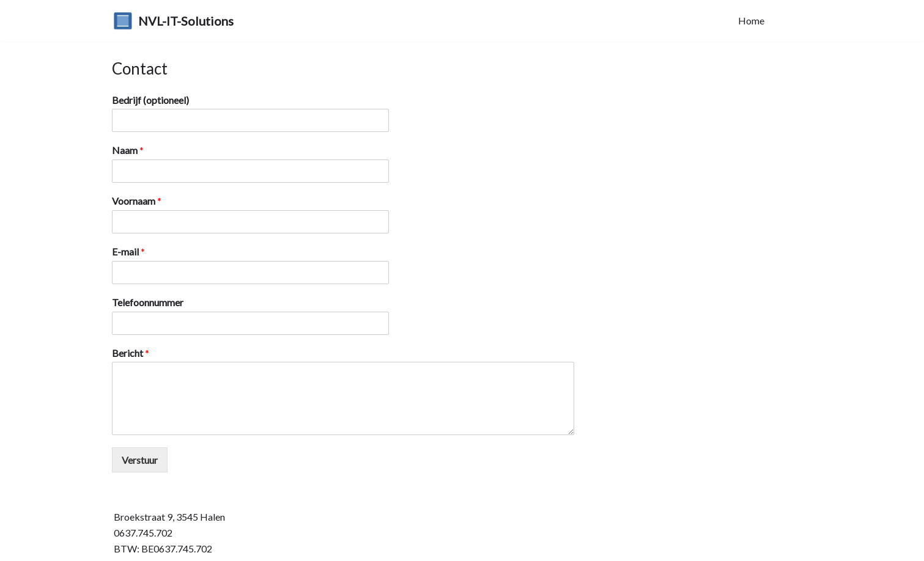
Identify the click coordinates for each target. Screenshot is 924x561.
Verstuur (140, 460)
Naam (128, 150)
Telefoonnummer (148, 302)
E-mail (128, 251)
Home (751, 20)
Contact (794, 20)
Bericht (131, 353)
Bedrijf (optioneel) (150, 100)
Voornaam (137, 201)
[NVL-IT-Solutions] (174, 21)
